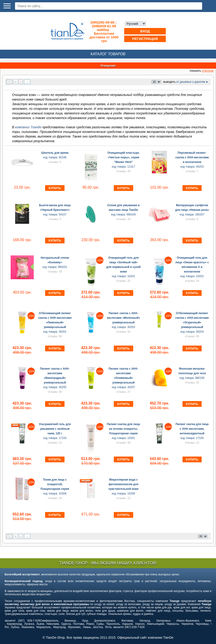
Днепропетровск (105, 621)
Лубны (15, 627)
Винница (70, 621)
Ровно (90, 624)
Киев (208, 621)
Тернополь (113, 624)
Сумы (100, 624)
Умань (87, 627)
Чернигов (187, 624)
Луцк (85, 621)
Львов (40, 624)
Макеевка (28, 627)
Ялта (108, 627)
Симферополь (49, 621)
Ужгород (145, 621)
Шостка (98, 627)
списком (208, 71)
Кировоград (14, 624)
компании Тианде (29, 127)
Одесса (66, 624)
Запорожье (163, 621)
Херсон (140, 624)
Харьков (127, 624)
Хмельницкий (156, 624)
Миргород (59, 627)
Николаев (53, 624)
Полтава (79, 624)
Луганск (29, 624)
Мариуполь (44, 627)
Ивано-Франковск (188, 621)
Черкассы (173, 624)
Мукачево (74, 627)
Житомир (127, 621)
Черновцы (202, 624)
